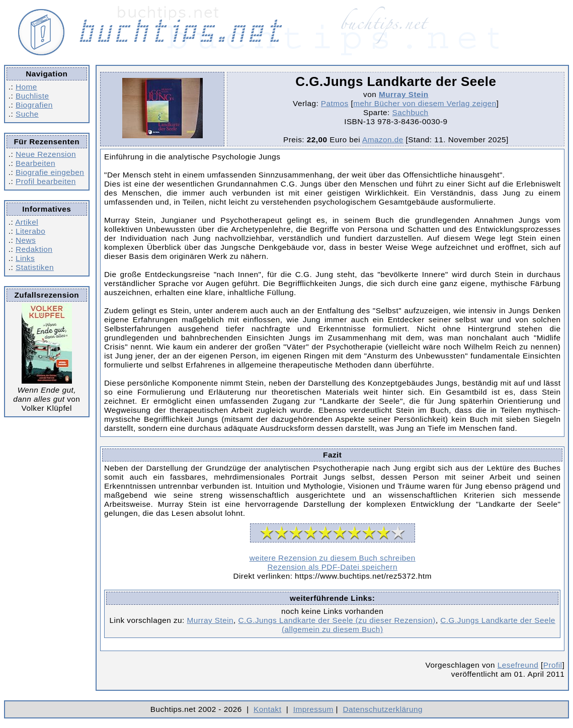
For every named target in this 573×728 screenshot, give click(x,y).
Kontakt (267, 709)
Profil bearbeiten (46, 181)
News (26, 240)
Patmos (335, 103)
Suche (27, 114)
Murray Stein (404, 94)
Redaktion (34, 249)
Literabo (30, 231)
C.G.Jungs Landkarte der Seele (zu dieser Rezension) (337, 620)
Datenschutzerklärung (383, 709)
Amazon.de (383, 140)
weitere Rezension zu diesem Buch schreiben (333, 558)
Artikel (27, 222)
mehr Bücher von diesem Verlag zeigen (425, 103)
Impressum (313, 709)
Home (26, 87)
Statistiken (35, 267)
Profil (553, 665)
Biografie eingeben (50, 172)
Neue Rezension (46, 154)
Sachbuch (411, 112)
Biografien (34, 105)
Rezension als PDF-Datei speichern (332, 567)
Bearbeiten (35, 163)
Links (25, 258)
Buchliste (32, 96)
